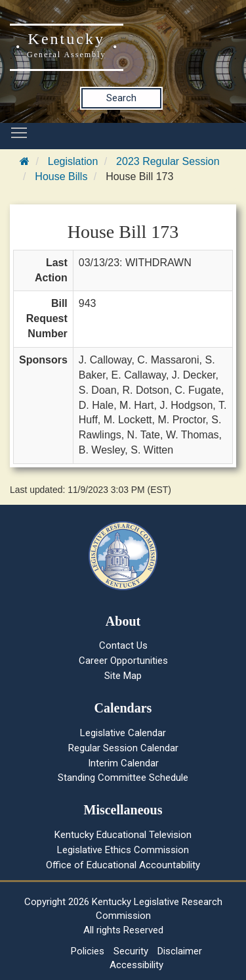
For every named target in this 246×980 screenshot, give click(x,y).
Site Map (123, 676)
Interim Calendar (123, 763)
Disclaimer (180, 951)
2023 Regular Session (168, 161)
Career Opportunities (123, 661)
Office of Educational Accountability (123, 865)
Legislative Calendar (123, 733)
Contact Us (123, 645)
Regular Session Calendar (123, 748)
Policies (88, 951)
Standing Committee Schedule (123, 778)
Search (121, 98)
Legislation (73, 161)
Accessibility (136, 965)
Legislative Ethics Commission (123, 850)
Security (131, 951)
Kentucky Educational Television (123, 835)
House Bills (61, 176)
